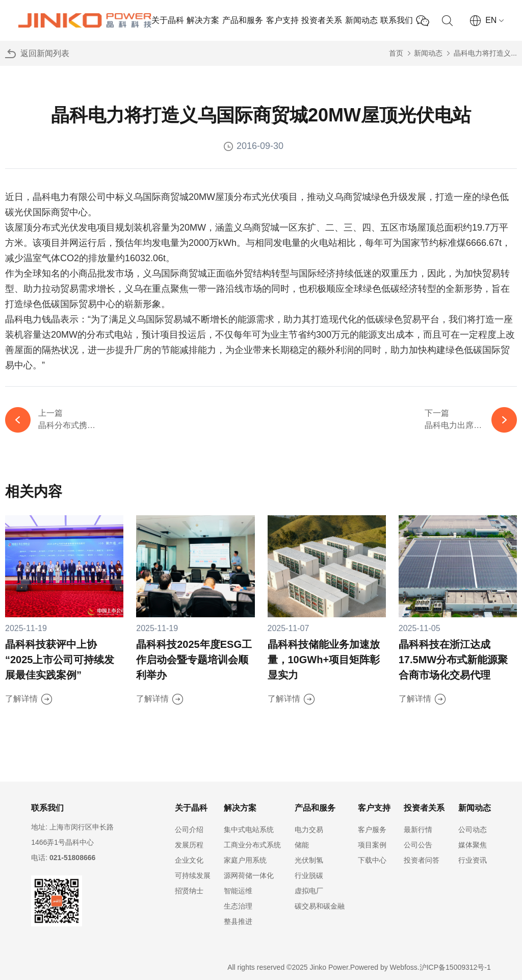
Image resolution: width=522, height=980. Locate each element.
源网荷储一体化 (249, 875)
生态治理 (238, 906)
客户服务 (372, 830)
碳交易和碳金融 (320, 906)
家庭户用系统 (245, 860)
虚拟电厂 (309, 891)
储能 (302, 845)
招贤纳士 (189, 891)
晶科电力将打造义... (485, 53)
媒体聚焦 (473, 845)
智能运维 (238, 891)
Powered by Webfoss (384, 967)
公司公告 (418, 845)
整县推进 (238, 921)
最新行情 (418, 830)
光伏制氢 (309, 860)
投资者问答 (422, 860)
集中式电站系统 (249, 830)
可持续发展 (193, 875)
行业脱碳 (309, 875)
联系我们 (397, 20)
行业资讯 (473, 860)
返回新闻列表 (45, 53)
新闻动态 (361, 20)
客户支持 (282, 20)
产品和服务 (243, 20)
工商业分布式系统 (252, 845)
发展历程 (189, 845)
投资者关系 (322, 20)
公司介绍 (189, 830)
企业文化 (189, 860)
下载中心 (372, 860)
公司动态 (473, 830)
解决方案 (203, 20)
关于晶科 (168, 20)
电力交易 (309, 830)
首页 (396, 53)
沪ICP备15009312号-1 (455, 967)
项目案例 (372, 845)
